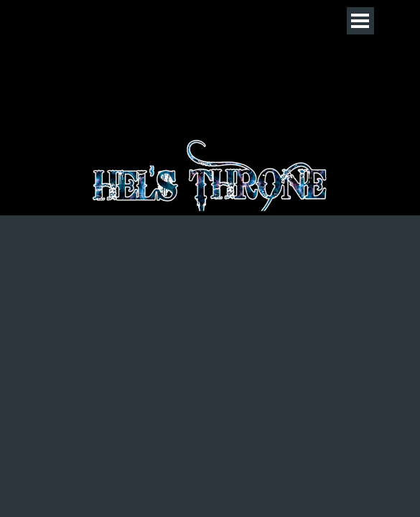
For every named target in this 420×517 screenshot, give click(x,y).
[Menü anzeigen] (360, 21)
